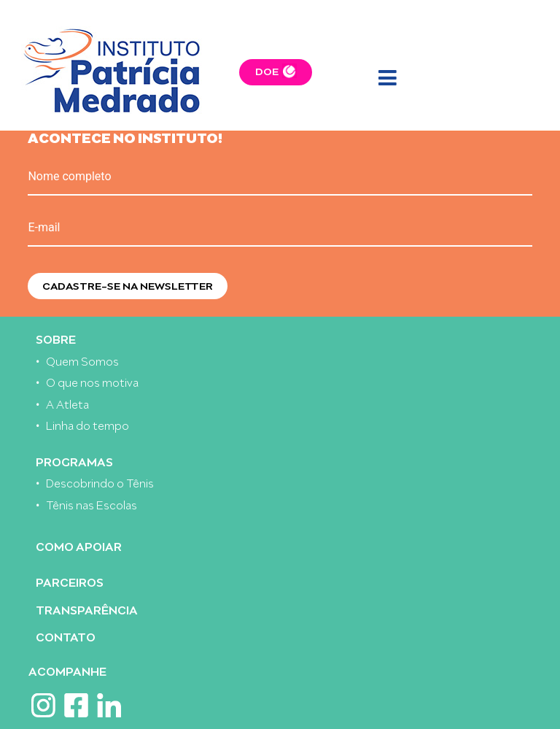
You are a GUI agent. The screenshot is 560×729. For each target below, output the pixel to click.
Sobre (56, 338)
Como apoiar (79, 545)
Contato (66, 636)
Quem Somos (82, 360)
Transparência (87, 609)
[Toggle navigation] (387, 79)
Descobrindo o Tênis (100, 482)
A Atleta (67, 403)
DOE (267, 70)
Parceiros (70, 581)
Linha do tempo (87, 424)
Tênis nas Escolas (92, 504)
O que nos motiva (92, 381)
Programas (74, 461)
